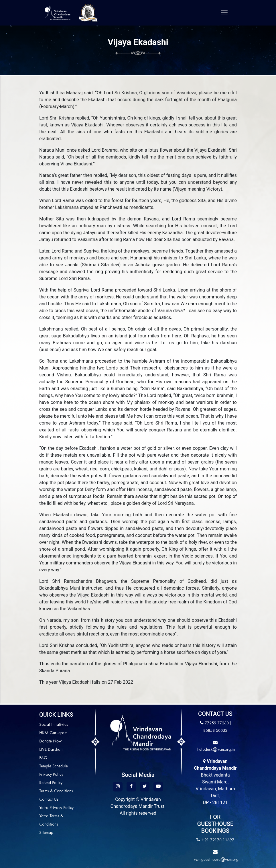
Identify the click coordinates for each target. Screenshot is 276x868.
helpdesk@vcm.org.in (215, 750)
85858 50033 (215, 731)
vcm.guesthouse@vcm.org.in (218, 860)
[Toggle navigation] (224, 13)
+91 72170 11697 (218, 840)
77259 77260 (217, 723)
